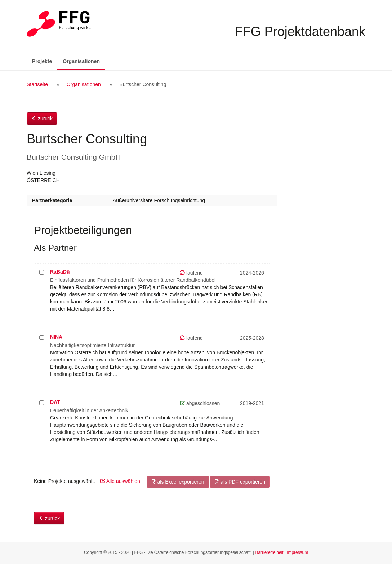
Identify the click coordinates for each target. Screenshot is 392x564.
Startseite (37, 84)
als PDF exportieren (240, 482)
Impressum (297, 552)
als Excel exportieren (178, 482)
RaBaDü (60, 272)
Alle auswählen (120, 481)
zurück (42, 119)
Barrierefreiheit (269, 552)
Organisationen (84, 61)
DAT (55, 402)
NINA (56, 337)
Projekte (42, 61)
